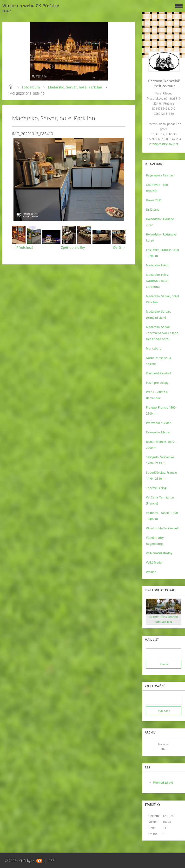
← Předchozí (22, 247)
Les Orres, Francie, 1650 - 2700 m (162, 253)
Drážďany (153, 210)
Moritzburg (154, 348)
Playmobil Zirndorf (158, 373)
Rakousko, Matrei (158, 432)
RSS (51, 861)
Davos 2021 (154, 200)
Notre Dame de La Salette (159, 361)
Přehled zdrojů (163, 783)
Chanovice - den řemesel (157, 188)
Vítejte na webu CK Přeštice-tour (31, 8)
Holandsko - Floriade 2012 (160, 222)
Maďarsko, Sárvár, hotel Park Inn (75, 87)
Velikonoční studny (159, 553)
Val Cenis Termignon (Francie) (160, 500)
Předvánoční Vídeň (159, 423)
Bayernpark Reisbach (161, 175)
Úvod (11, 86)
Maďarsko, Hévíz (157, 265)
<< (151, 747)
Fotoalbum (31, 87)
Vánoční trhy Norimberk (162, 528)
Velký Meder (154, 562)
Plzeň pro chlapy (157, 383)
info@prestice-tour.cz (164, 144)
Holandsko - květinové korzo (161, 237)
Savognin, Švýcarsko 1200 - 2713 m (160, 460)
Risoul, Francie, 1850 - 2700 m (161, 445)
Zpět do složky (73, 247)
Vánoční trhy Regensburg (155, 541)
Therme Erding (156, 488)
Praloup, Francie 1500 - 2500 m (162, 410)
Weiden (151, 572)
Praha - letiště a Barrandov (157, 395)
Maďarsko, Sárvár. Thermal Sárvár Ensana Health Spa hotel (162, 333)
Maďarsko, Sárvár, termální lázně (158, 315)
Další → (119, 247)
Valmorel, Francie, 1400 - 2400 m (162, 516)
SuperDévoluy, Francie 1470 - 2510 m (161, 476)
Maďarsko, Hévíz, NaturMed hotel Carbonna (158, 281)
